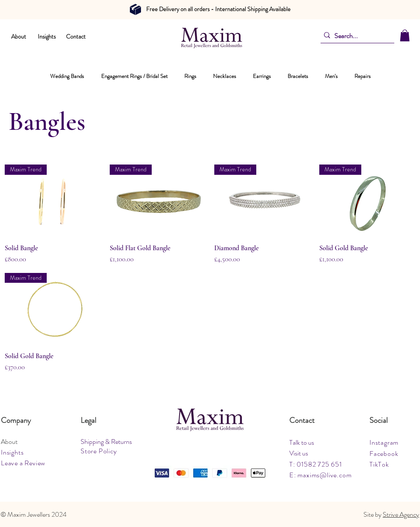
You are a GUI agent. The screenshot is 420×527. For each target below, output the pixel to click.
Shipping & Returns (106, 442)
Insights (47, 36)
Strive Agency (401, 514)
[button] (405, 35)
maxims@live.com (324, 475)
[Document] (135, 9)
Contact (76, 36)
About (19, 36)
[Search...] (355, 36)
